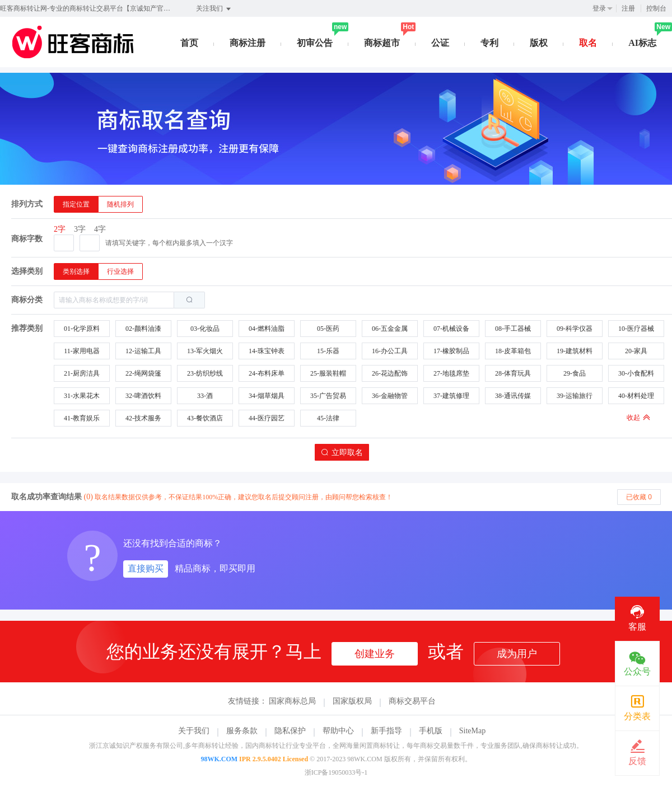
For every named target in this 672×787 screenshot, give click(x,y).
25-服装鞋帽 (328, 373)
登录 (599, 8)
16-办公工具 (390, 351)
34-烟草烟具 (267, 396)
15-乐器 (328, 351)
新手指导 (386, 731)
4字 (100, 229)
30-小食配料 (636, 373)
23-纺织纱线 (205, 373)
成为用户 (517, 654)
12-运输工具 (143, 351)
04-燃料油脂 (267, 329)
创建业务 (375, 654)
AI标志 (642, 43)
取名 (588, 43)
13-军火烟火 (205, 351)
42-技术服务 (143, 418)
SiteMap (472, 731)
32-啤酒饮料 (143, 396)
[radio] (76, 204)
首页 (189, 43)
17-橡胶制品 (451, 351)
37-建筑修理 (451, 396)
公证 (440, 43)
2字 (60, 229)
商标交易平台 (412, 701)
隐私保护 (290, 731)
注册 (628, 8)
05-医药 (328, 329)
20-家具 (636, 351)
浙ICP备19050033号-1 (336, 772)
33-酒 (205, 396)
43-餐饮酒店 (205, 418)
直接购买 (146, 568)
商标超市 (382, 43)
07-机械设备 (451, 329)
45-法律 (328, 418)
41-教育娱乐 (82, 418)
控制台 (656, 8)
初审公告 (315, 43)
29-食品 (575, 373)
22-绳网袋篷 (143, 373)
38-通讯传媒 (513, 396)
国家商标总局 (292, 701)
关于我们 (194, 731)
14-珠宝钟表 (267, 351)
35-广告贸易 (328, 396)
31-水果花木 (82, 396)
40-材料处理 (636, 396)
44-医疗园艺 (267, 418)
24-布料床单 (267, 373)
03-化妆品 (205, 329)
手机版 (431, 731)
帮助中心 (338, 731)
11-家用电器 (82, 351)
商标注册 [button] (248, 43)
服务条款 (242, 731)
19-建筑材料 (575, 351)
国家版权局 (352, 701)
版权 (539, 43)
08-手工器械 (513, 329)
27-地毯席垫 (451, 373)
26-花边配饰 (390, 373)
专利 (489, 43)
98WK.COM (219, 759)
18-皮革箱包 (513, 351)
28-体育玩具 (513, 373)
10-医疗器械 (636, 329)
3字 (80, 229)
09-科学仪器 (575, 329)
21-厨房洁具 (82, 373)
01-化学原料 (82, 329)
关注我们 (214, 9)
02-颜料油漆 (143, 329)
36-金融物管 (390, 396)
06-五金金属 (390, 329)
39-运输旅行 (575, 396)
